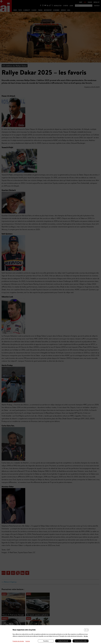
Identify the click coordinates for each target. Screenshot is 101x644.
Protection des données (18, 641)
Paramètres (46, 641)
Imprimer (28, 641)
